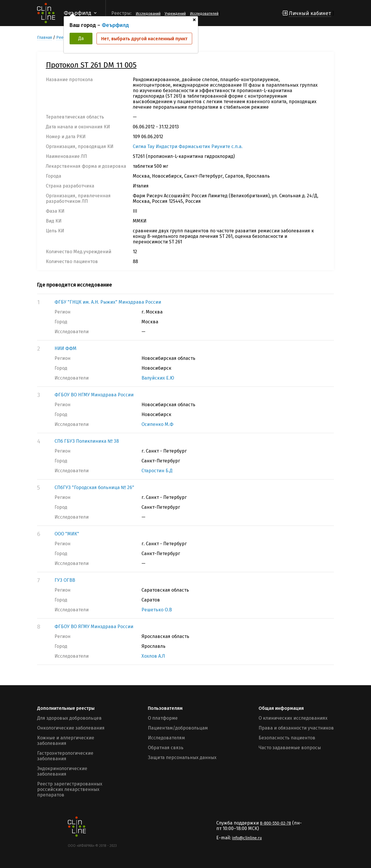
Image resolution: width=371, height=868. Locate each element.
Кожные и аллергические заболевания (66, 741)
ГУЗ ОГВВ (65, 580)
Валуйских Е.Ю (158, 378)
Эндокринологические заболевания (62, 771)
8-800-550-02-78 (275, 823)
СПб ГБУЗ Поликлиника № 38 (87, 441)
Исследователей (204, 13)
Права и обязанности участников (296, 728)
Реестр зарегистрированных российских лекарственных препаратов (70, 789)
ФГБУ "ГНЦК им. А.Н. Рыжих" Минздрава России (108, 302)
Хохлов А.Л (153, 656)
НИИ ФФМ (66, 348)
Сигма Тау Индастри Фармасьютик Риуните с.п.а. (188, 146)
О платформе (163, 718)
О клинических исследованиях (293, 718)
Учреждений (175, 13)
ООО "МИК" (67, 534)
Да (81, 38)
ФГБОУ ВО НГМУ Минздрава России (94, 395)
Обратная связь (166, 748)
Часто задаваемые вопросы (290, 748)
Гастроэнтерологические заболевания (65, 756)
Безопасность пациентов (287, 738)
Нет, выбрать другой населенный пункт (144, 39)
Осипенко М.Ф (157, 424)
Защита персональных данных (182, 757)
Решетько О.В (157, 610)
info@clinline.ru (247, 838)
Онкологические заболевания (71, 728)
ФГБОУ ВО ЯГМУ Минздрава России (94, 627)
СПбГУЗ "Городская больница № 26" (94, 487)
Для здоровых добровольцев (69, 718)
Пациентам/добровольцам (178, 728)
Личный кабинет (310, 13)
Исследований (148, 13)
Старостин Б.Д (157, 471)
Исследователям (166, 738)
